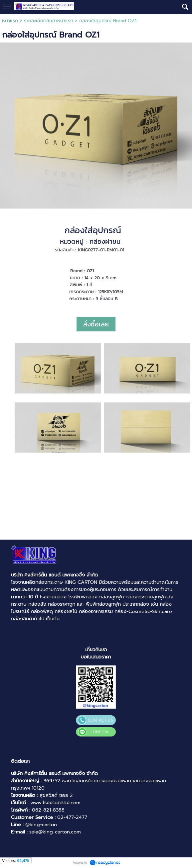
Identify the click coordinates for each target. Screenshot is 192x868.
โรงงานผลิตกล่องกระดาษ (37, 582)
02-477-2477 (72, 817)
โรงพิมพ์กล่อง (83, 597)
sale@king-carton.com (55, 832)
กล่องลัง (37, 604)
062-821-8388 (48, 810)
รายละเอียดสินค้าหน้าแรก (49, 21)
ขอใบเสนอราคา (96, 657)
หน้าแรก (10, 21)
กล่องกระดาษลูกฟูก (146, 597)
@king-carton (41, 825)
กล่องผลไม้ (66, 611)
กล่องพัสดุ (42, 611)
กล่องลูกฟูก (111, 597)
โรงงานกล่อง (53, 597)
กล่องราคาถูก (62, 604)
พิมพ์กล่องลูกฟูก (103, 604)
